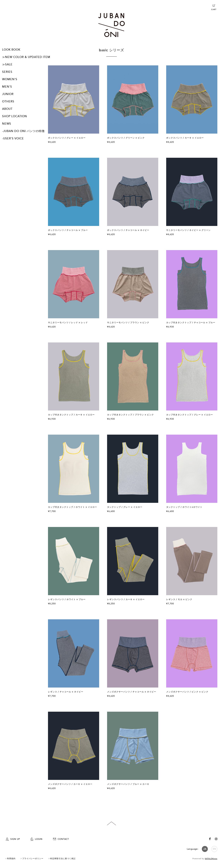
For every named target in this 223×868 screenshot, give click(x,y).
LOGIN (37, 839)
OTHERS (8, 102)
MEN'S (7, 87)
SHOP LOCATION (15, 116)
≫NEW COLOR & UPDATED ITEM (26, 57)
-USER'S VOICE (13, 139)
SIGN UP (13, 839)
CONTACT (61, 839)
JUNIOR (8, 94)
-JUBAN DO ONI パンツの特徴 (23, 131)
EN (214, 849)
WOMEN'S (10, 79)
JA (205, 849)
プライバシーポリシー (33, 859)
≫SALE (7, 65)
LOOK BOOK (11, 50)
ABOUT (7, 109)
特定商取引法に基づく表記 (63, 859)
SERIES (7, 72)
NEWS (7, 124)
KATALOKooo (211, 859)
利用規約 (11, 859)
